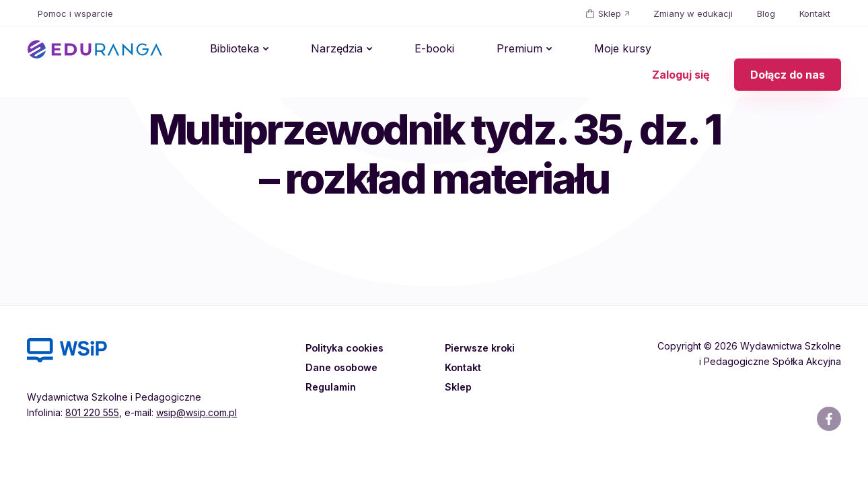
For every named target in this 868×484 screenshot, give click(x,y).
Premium (456, 50)
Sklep (610, 13)
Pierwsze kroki (482, 348)
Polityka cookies (347, 348)
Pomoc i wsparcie (75, 13)
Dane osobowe (344, 367)
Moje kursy (541, 50)
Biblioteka (225, 50)
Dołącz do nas (788, 50)
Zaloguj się (681, 50)
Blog (766, 13)
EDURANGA (95, 50)
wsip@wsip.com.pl (196, 412)
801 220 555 (92, 412)
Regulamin (332, 387)
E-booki (389, 50)
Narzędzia (309, 50)
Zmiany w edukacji (693, 13)
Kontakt (815, 13)
